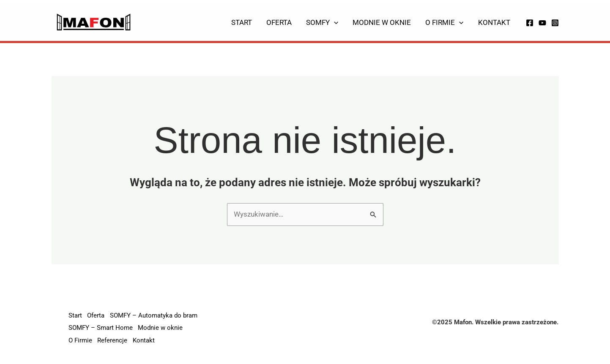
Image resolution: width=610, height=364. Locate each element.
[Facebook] (530, 23)
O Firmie (444, 22)
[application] (334, 22)
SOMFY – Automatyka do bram (156, 316)
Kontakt (494, 22)
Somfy (322, 22)
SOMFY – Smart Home (101, 329)
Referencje (114, 341)
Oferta (279, 22)
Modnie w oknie (382, 22)
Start (242, 22)
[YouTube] (542, 23)
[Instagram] (555, 23)
